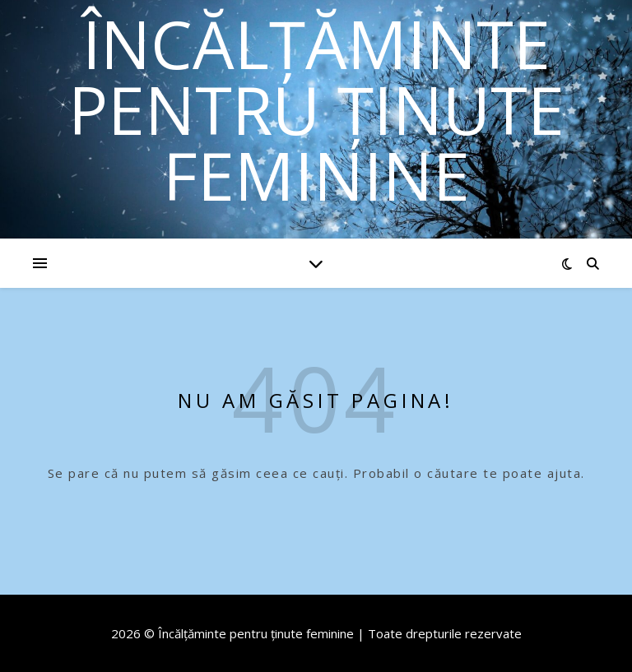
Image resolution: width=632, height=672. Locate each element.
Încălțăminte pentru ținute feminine (316, 109)
